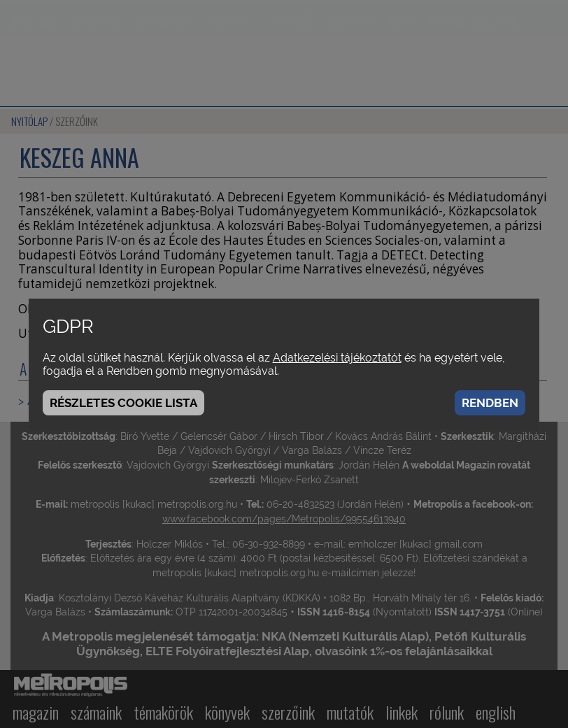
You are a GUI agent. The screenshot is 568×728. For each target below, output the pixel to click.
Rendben (490, 403)
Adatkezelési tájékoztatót (337, 358)
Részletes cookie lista (123, 403)
